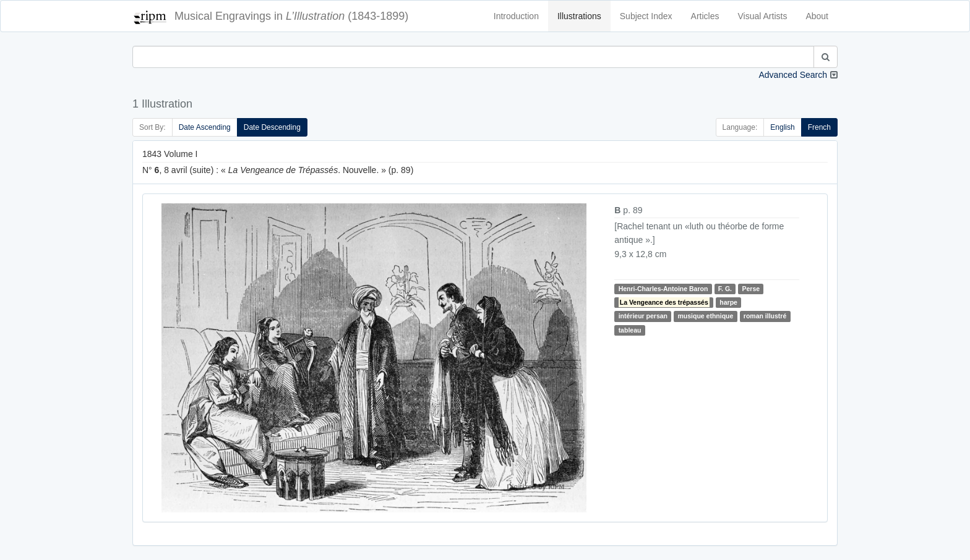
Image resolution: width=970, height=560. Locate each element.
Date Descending (272, 127)
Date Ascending (205, 127)
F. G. (725, 289)
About (817, 16)
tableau (630, 330)
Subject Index (646, 16)
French (819, 127)
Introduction (516, 16)
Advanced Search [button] (793, 75)
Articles (705, 16)
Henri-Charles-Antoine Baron (663, 289)
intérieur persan (643, 316)
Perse (751, 289)
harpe (728, 302)
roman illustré (765, 316)
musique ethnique (705, 316)
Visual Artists (763, 16)
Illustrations (579, 16)
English (782, 127)
